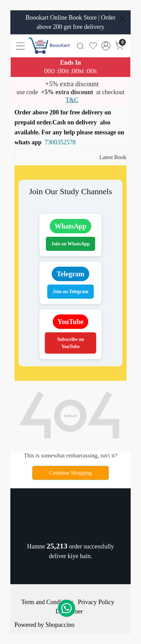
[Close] (122, 19)
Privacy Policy (96, 602)
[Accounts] (106, 46)
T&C (72, 100)
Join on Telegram (70, 292)
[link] (80, 46)
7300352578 (60, 142)
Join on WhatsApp (71, 244)
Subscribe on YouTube (70, 343)
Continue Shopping (70, 473)
